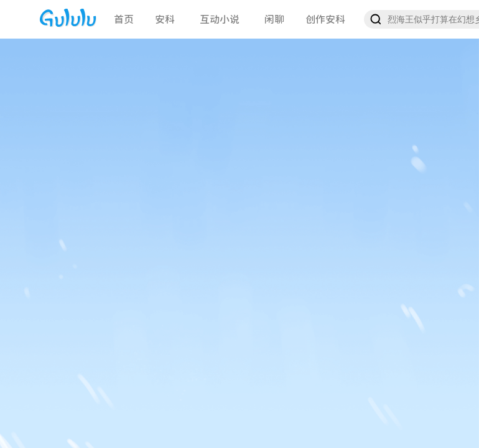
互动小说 (220, 19)
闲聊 (274, 19)
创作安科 (325, 19)
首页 (124, 19)
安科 (165, 19)
